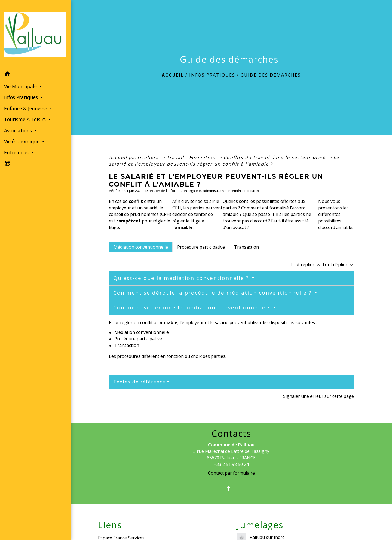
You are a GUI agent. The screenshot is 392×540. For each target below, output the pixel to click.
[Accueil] (35, 34)
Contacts (231, 434)
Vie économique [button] (22, 141)
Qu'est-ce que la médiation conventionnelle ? (182, 278)
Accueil (173, 75)
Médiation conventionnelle (142, 332)
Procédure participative (138, 339)
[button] (35, 75)
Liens (110, 525)
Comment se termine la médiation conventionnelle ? (193, 307)
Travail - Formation (192, 157)
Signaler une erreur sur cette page (318, 396)
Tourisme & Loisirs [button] (26, 119)
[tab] (141, 247)
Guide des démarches (271, 75)
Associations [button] (19, 130)
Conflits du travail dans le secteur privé (275, 157)
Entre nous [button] (17, 152)
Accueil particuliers (135, 157)
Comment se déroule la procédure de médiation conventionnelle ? (213, 293)
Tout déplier (338, 264)
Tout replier (306, 264)
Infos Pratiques (212, 75)
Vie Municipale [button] (21, 86)
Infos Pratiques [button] (22, 97)
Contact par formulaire (231, 473)
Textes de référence (139, 382)
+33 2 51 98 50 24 (231, 464)
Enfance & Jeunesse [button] (26, 108)
